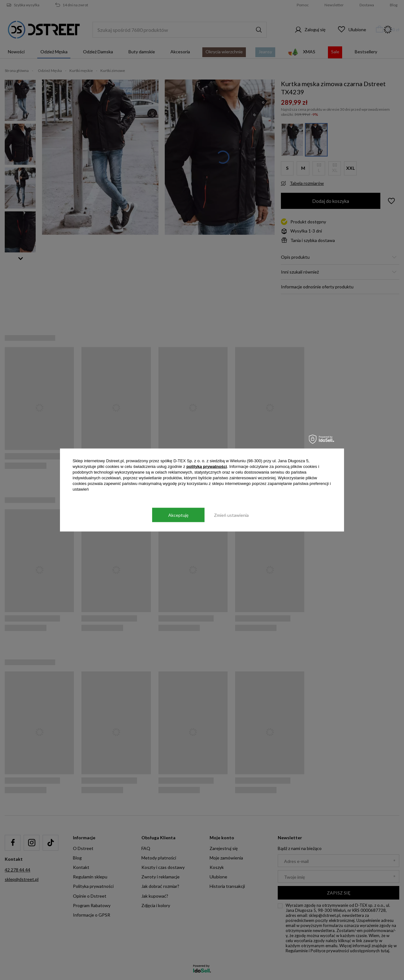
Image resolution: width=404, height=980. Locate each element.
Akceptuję (178, 515)
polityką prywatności (207, 466)
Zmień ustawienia (231, 515)
